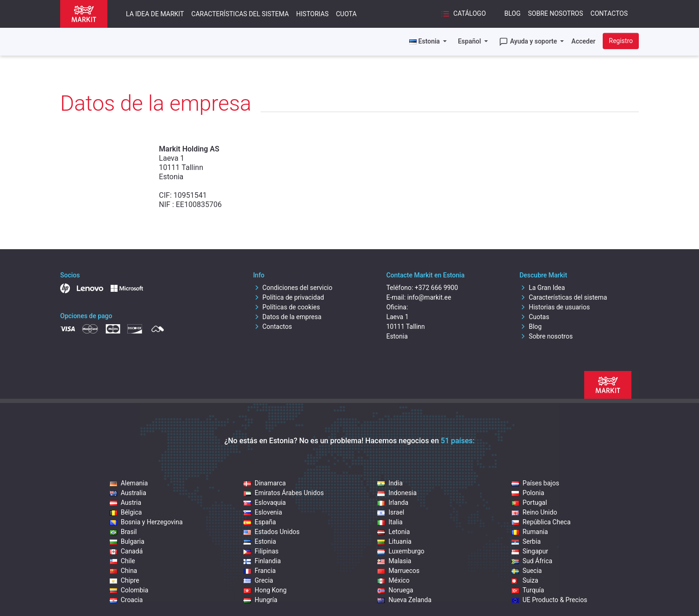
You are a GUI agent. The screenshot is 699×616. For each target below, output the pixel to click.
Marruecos (398, 571)
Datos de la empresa (287, 317)
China (124, 571)
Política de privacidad (289, 297)
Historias (312, 14)
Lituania (394, 541)
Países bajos (535, 483)
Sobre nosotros (556, 13)
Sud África (532, 561)
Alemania (129, 483)
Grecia (258, 580)
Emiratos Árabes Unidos (284, 493)
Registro (621, 41)
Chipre (125, 580)
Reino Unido (534, 512)
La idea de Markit (155, 14)
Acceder (583, 41)
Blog (513, 13)
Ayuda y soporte (529, 42)
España (260, 522)
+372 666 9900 (437, 288)
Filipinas (261, 551)
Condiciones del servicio (293, 288)
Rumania (530, 532)
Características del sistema (240, 14)
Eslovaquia (265, 503)
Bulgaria (127, 541)
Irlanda (393, 503)
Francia (260, 571)
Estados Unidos (271, 532)
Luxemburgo (401, 551)
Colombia (129, 590)
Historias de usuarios (555, 307)
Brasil (123, 532)
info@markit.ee (429, 297)
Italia (390, 522)
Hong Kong (265, 590)
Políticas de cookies (287, 307)
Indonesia (397, 493)
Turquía (528, 590)
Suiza (525, 580)
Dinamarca (265, 483)
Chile (122, 561)
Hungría (260, 600)
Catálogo (463, 14)
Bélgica (126, 512)
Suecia (527, 571)
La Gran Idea (542, 288)
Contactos (609, 13)
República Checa (541, 522)
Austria (125, 503)
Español (470, 41)
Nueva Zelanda (404, 600)
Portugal (529, 503)
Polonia (528, 493)
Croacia (126, 600)
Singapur (530, 551)
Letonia (393, 532)
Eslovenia (263, 512)
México (393, 580)
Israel (391, 512)
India (390, 483)
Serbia (526, 541)
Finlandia (262, 561)
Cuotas (534, 317)
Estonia (260, 541)
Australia (128, 493)
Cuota (346, 14)
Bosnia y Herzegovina (146, 522)
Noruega (395, 590)
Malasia (394, 561)
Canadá (126, 551)
